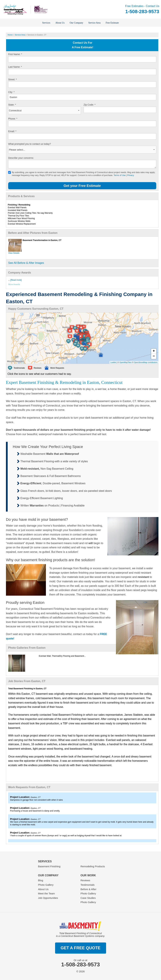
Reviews (85, 880)
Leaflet (113, 362)
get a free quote (80, 948)
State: (12, 105)
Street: (12, 79)
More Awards (14, 284)
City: (11, 92)
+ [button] (154, 351)
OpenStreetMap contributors (146, 362)
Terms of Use (120, 175)
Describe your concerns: (21, 158)
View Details (14, 253)
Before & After (88, 889)
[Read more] (16, 280)
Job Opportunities (48, 898)
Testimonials (88, 885)
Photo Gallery (46, 885)
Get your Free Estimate (82, 186)
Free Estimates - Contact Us (142, 9)
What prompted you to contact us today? (29, 144)
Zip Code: (90, 105)
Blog (41, 880)
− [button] (154, 356)
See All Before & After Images (26, 263)
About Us (43, 889)
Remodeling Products (93, 866)
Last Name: (15, 67)
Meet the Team (46, 893)
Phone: (13, 119)
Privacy (130, 175)
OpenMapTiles (125, 362)
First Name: (15, 54)
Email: (12, 131)
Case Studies (88, 898)
